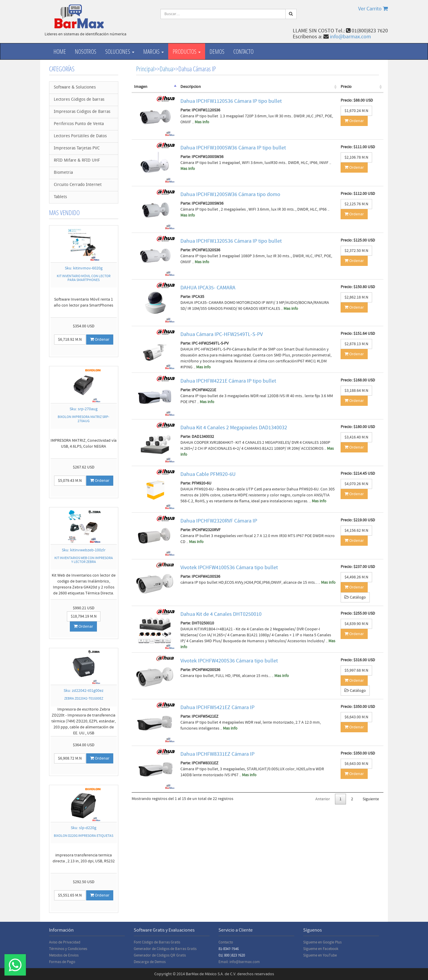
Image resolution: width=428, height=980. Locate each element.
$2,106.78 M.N (356, 157)
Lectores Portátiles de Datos (80, 136)
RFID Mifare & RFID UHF (77, 161)
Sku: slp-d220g (84, 828)
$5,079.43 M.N (70, 481)
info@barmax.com (350, 37)
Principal (145, 69)
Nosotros (86, 51)
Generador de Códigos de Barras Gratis (165, 949)
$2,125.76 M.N (356, 204)
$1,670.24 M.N (356, 111)
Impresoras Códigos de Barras (82, 112)
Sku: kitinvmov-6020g (84, 268)
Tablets (60, 197)
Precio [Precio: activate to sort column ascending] (346, 87)
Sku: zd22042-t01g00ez (84, 691)
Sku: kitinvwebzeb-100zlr (84, 550)
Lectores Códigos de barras (79, 100)
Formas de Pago (62, 962)
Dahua (166, 69)
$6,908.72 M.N (70, 758)
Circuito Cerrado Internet (78, 185)
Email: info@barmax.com (239, 962)
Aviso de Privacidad (65, 942)
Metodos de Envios (64, 955)
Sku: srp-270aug (84, 409)
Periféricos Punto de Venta (79, 124)
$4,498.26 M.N (356, 577)
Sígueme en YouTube (320, 955)
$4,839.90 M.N (356, 624)
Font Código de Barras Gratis (157, 942)
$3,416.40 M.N (356, 437)
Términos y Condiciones (68, 949)
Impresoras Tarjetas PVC (77, 148)
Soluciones (120, 51)
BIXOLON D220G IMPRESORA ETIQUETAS (84, 836)
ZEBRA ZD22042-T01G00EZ (84, 699)
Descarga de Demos (150, 962)
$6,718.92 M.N (70, 340)
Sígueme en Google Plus (322, 942)
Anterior (323, 799)
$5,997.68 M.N (356, 670)
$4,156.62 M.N (356, 531)
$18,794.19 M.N (84, 616)
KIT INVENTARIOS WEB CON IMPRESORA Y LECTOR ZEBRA (84, 560)
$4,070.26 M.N (356, 484)
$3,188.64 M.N (356, 391)
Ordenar (100, 340)
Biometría (63, 173)
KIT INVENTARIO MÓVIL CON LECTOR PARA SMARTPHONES (84, 278)
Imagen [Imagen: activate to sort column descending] (141, 87)
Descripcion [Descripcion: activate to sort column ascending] (191, 87)
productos (187, 51)
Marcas (154, 51)
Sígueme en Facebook (321, 949)
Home (60, 51)
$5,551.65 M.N (70, 895)
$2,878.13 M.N (356, 344)
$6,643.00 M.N (356, 717)
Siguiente (371, 799)
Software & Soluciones (75, 87)
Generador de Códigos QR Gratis (160, 955)
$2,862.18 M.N (356, 297)
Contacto (243, 51)
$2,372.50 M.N (356, 251)
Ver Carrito (373, 9)
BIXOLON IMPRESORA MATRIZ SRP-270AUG (84, 419)
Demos (217, 51)
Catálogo (355, 597)
